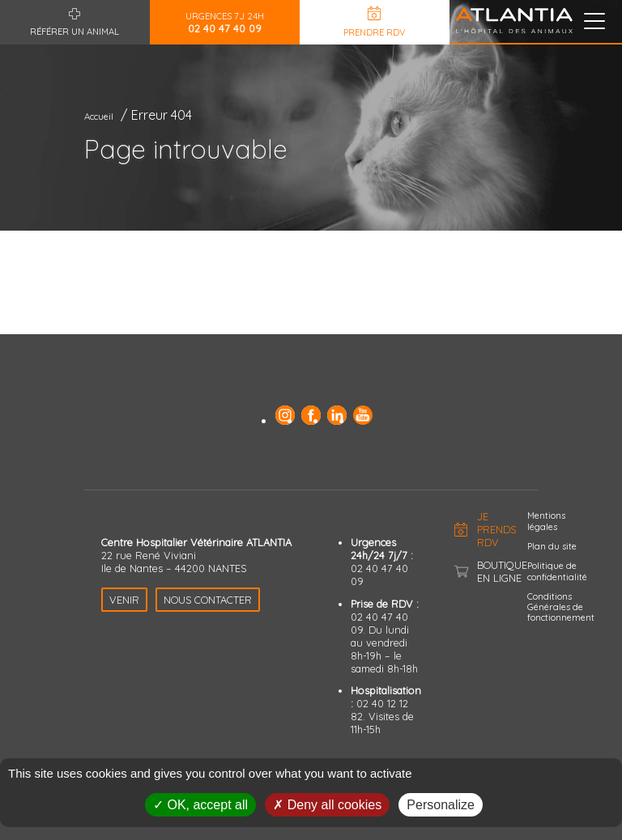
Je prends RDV (496, 529)
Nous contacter (208, 600)
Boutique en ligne (502, 571)
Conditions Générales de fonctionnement (561, 607)
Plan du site (552, 546)
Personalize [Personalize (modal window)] (441, 805)
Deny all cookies (327, 805)
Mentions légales (546, 521)
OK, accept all (200, 805)
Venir (124, 600)
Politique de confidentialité (557, 571)
